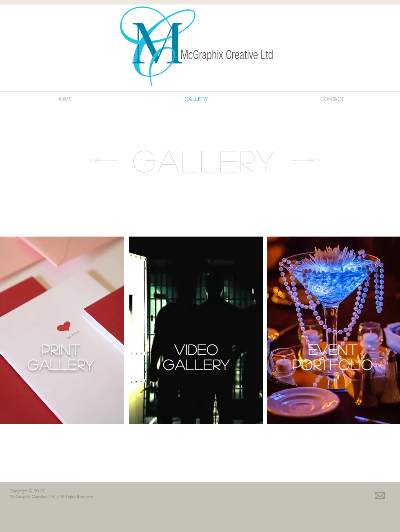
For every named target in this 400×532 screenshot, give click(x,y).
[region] (62, 330)
